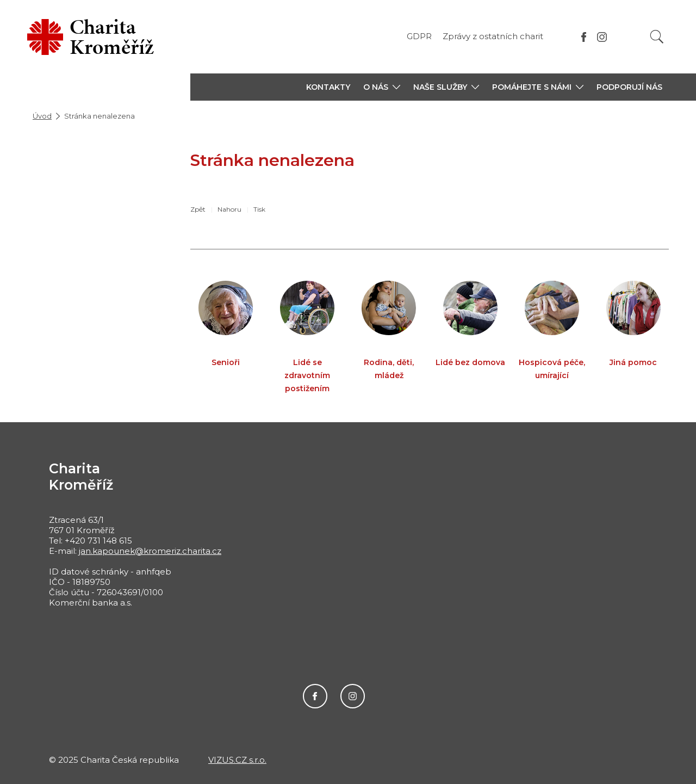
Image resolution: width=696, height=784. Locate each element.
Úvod (42, 116)
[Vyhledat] (657, 37)
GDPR (419, 36)
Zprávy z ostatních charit (493, 36)
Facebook (315, 696)
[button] (382, 87)
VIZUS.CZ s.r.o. (237, 760)
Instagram (353, 696)
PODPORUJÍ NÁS (629, 87)
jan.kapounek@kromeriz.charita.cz (150, 551)
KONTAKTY (328, 87)
